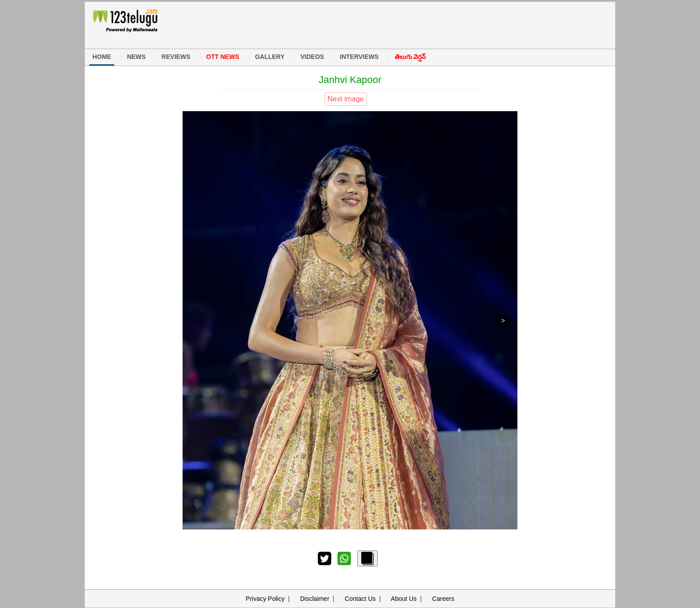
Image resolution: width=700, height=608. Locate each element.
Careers (443, 599)
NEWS (136, 57)
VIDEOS (312, 57)
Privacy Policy (265, 599)
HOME (102, 57)
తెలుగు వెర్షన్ (410, 57)
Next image (346, 99)
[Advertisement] (345, 24)
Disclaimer (315, 599)
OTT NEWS (223, 57)
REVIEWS (176, 57)
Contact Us (360, 599)
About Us (404, 599)
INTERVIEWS (359, 57)
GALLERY (270, 57)
